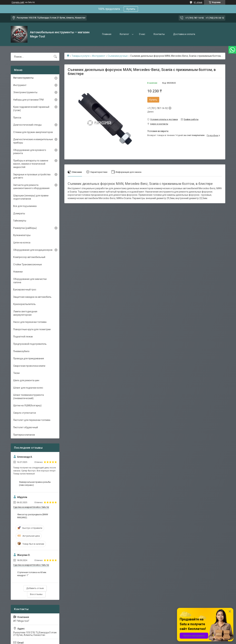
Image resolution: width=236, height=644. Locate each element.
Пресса (17, 118)
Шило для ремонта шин (26, 380)
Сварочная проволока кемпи (29, 366)
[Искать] (55, 57)
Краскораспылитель (24, 304)
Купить (131, 9)
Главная (107, 34)
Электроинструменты (25, 92)
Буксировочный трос (25, 290)
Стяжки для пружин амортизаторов (33, 132)
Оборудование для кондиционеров (33, 250)
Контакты (159, 34)
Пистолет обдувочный (26, 427)
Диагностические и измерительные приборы (33, 141)
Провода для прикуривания (29, 358)
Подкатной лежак (23, 337)
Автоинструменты (23, 78)
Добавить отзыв (35, 588)
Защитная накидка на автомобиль (32, 297)
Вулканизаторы (22, 235)
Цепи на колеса (22, 243)
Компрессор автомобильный (29, 257)
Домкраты (19, 213)
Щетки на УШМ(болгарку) (27, 405)
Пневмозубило (21, 351)
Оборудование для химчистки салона (30, 281)
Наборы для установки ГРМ (28, 100)
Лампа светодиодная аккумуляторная (25, 313)
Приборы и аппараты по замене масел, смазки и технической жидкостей (31, 164)
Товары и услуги (81, 56)
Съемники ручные (118, 56)
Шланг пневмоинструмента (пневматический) (28, 397)
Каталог (124, 34)
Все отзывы (36, 594)
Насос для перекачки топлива (30, 322)
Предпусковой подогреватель (30, 344)
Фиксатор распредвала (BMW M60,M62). (33, 516)
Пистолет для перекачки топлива (32, 420)
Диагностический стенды (27, 125)
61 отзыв (198, 2)
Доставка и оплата (184, 34)
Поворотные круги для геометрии (32, 329)
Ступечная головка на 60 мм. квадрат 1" (32, 574)
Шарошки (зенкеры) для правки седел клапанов (31, 197)
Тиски (16, 373)
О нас (142, 34)
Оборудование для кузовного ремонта (30, 152)
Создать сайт (18, 2)
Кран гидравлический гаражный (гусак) (31, 109)
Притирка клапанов (24, 435)
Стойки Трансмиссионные (28, 264)
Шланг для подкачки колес (28, 388)
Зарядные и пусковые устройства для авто (32, 176)
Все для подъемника (25, 206)
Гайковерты (20, 221)
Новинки (18, 272)
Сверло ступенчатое (25, 413)
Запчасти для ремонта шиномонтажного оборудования (31, 187)
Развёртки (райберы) (25, 228)
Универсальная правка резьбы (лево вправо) (35, 484)
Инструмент (99, 56)
